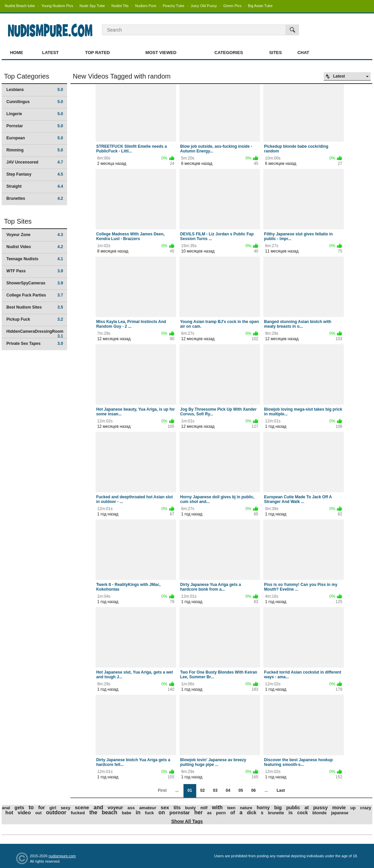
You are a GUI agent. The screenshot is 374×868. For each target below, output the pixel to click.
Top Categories (27, 76)
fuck (149, 813)
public (293, 808)
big (278, 807)
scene (82, 807)
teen (231, 808)
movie (339, 808)
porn (221, 813)
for (42, 807)
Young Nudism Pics (57, 6)
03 (215, 790)
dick (252, 813)
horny (263, 808)
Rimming (35, 150)
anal (6, 808)
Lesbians (35, 90)
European (35, 138)
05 (241, 790)
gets (19, 808)
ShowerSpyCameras (35, 283)
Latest (50, 53)
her (198, 812)
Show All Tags (187, 821)
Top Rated (98, 53)
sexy (66, 808)
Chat (303, 53)
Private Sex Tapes (35, 344)
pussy (320, 807)
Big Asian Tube (260, 6)
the (93, 812)
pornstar (180, 812)
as (209, 813)
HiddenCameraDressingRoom (35, 334)
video (24, 812)
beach (110, 812)
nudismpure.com (62, 856)
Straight (35, 186)
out (38, 813)
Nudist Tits (120, 6)
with (217, 807)
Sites (276, 53)
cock (303, 813)
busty (191, 808)
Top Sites (18, 221)
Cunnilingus (35, 102)
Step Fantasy (35, 174)
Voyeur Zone (35, 235)
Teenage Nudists (35, 259)
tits (177, 808)
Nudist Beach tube (20, 6)
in (138, 812)
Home (17, 53)
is (291, 812)
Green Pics (232, 6)
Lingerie (35, 114)
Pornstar (35, 126)
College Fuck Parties (35, 295)
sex (165, 807)
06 (253, 790)
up (353, 808)
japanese (340, 813)
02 (202, 790)
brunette (276, 813)
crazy (365, 808)
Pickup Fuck (35, 319)
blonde (319, 813)
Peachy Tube (173, 6)
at (307, 808)
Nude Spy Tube (92, 6)
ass (131, 808)
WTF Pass (35, 271)
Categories (229, 53)
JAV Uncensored (35, 162)
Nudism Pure (146, 6)
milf (204, 808)
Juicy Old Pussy (204, 6)
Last (281, 790)
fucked (78, 813)
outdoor (56, 812)
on (162, 812)
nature (246, 808)
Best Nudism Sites (35, 307)
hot (9, 812)
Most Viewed (161, 53)
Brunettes (35, 198)
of (232, 812)
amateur (148, 808)
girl (53, 808)
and (98, 807)
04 (228, 790)
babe (126, 813)
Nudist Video (35, 247)
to (31, 807)
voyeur (115, 808)
